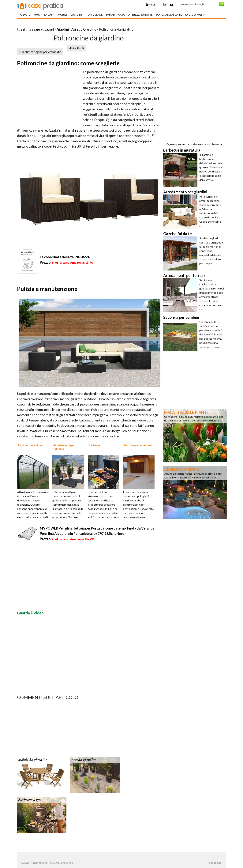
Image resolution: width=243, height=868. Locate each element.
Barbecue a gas (30, 800)
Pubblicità (215, 863)
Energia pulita (195, 15)
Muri (37, 15)
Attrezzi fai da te (140, 15)
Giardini (76, 15)
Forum (151, 5)
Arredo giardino (84, 760)
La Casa (49, 15)
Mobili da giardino (33, 760)
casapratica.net (42, 29)
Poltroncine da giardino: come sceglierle (68, 63)
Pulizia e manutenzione (47, 289)
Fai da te (24, 15)
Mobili (62, 15)
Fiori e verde (94, 15)
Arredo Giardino (84, 29)
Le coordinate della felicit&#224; (65, 257)
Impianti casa (115, 15)
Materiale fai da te (169, 15)
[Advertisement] (62, 25)
